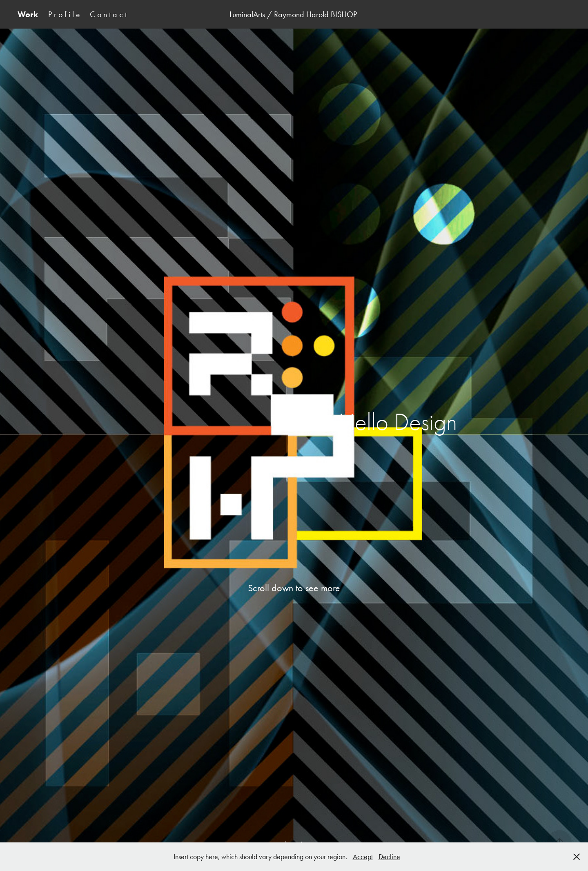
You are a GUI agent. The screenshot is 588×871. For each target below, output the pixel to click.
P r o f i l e (64, 14)
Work (28, 14)
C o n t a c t (108, 14)
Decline (389, 857)
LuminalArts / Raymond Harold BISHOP (294, 14)
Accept (363, 857)
